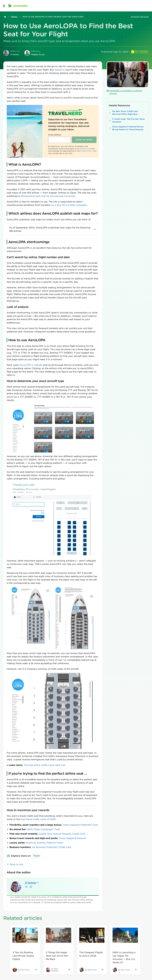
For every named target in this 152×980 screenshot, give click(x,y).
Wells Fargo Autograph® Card (43, 829)
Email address (55, 135)
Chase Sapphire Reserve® (73, 838)
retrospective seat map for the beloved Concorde (48, 196)
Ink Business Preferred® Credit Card (52, 847)
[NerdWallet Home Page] (18, 6)
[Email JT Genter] (26, 887)
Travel (14, 17)
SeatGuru (60, 70)
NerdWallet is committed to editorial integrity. (124, 92)
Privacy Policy (86, 151)
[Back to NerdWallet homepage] (5, 17)
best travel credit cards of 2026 (38, 819)
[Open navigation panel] (4, 6)
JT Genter (32, 883)
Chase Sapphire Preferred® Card (80, 825)
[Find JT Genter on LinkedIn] (31, 887)
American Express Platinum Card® (45, 843)
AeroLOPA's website (31, 365)
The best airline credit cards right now (45, 765)
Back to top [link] (17, 864)
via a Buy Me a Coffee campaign (69, 205)
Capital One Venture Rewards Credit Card (62, 834)
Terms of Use (86, 149)
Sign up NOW (84, 140)
